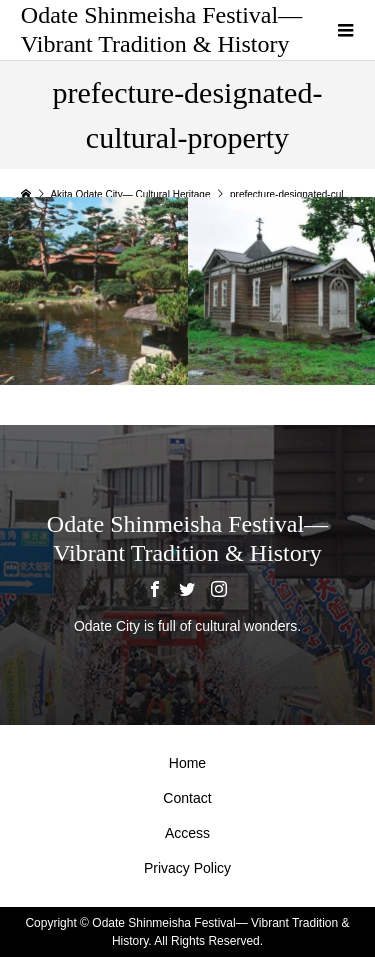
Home (187, 763)
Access (187, 833)
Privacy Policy (187, 868)
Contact (187, 798)
